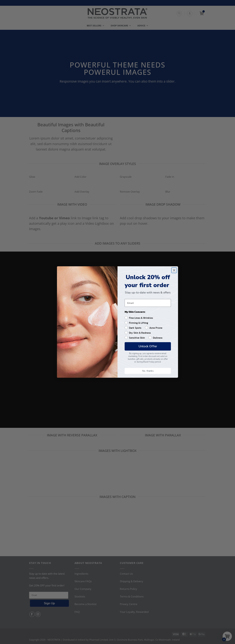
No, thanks (148, 371)
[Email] (148, 303)
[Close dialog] (174, 270)
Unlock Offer (148, 346)
